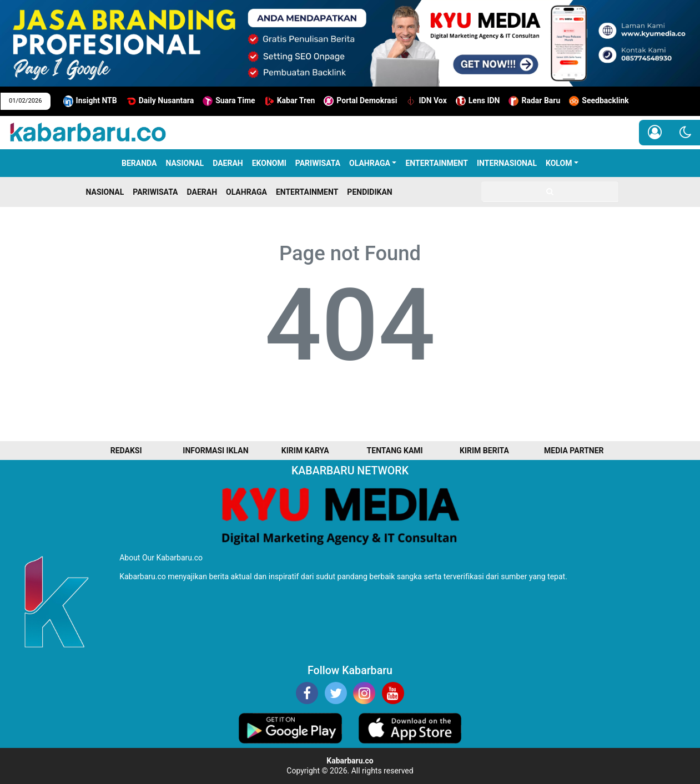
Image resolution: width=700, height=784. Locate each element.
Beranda (139, 163)
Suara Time (229, 101)
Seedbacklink (599, 101)
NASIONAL (185, 163)
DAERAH (228, 163)
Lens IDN (478, 101)
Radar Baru (534, 101)
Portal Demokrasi (360, 101)
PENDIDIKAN (369, 192)
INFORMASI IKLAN (215, 451)
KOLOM (559, 163)
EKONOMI (269, 163)
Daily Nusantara (160, 101)
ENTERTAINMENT (436, 163)
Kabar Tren (290, 101)
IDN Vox (426, 101)
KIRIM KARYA (305, 451)
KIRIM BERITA (484, 451)
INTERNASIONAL (507, 163)
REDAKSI (126, 451)
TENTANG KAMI (395, 451)
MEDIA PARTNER (574, 451)
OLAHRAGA (370, 163)
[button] (685, 133)
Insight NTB (90, 101)
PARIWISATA (318, 163)
